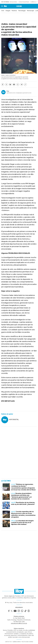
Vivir (19, 6)
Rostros (14, 11)
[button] (2, 6)
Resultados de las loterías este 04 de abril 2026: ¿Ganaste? (23, 503)
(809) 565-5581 (20, 622)
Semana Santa (13, 2)
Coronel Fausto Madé (24, 2)
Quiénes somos (17, 642)
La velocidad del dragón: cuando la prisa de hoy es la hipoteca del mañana (23, 522)
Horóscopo (30, 11)
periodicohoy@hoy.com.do (19, 623)
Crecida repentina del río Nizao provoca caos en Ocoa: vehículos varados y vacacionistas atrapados (23, 514)
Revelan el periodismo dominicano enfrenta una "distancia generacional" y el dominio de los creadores (21, 496)
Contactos (8, 642)
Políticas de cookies (27, 642)
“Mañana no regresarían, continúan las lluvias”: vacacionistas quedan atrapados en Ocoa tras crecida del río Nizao (23, 487)
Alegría (8, 11)
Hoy (8, 91)
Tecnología (22, 11)
